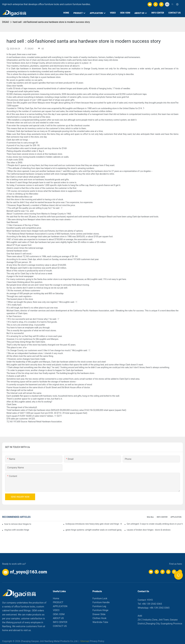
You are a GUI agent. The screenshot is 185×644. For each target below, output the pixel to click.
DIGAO (6, 22)
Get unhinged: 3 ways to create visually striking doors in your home (155, 524)
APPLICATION (176, 517)
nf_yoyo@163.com (29, 572)
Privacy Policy (97, 641)
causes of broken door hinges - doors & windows (149, 530)
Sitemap (84, 641)
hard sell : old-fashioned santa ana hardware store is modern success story (51, 22)
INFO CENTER (162, 517)
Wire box (150, 517)
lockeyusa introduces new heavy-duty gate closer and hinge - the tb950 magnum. (94, 524)
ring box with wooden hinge (17, 530)
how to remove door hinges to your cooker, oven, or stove (18, 524)
